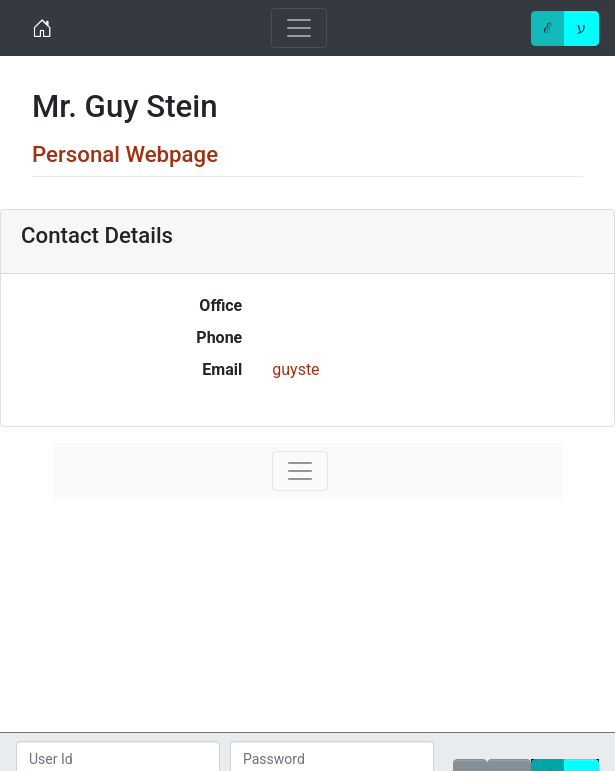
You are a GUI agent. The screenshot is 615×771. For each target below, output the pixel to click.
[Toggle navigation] (299, 28)
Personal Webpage (125, 154)
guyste (295, 369)
